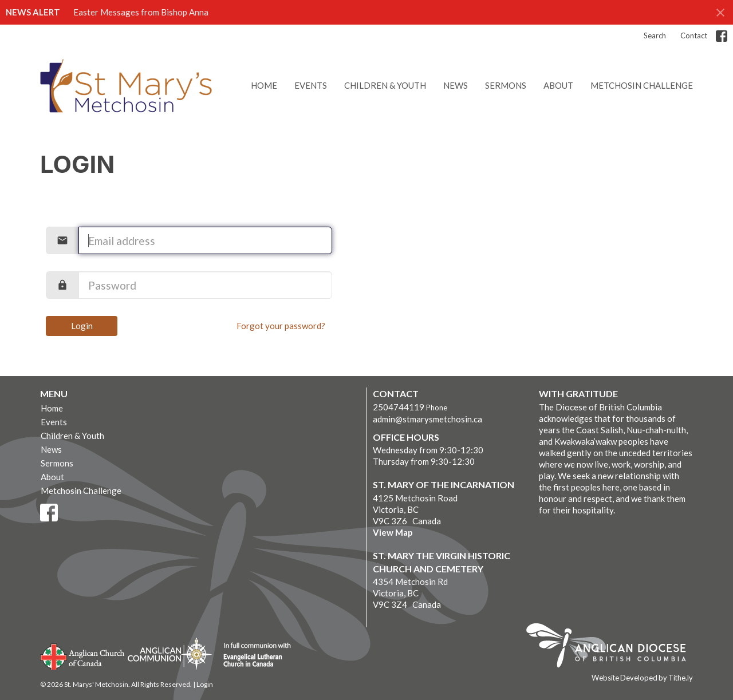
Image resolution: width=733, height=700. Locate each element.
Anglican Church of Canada (83, 655)
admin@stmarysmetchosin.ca (427, 419)
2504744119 (399, 407)
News (456, 85)
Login (82, 326)
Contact (694, 35)
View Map (393, 532)
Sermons (506, 85)
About (558, 85)
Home (264, 85)
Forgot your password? (281, 326)
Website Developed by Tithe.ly (642, 678)
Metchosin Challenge (642, 85)
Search (655, 35)
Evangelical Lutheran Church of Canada (253, 655)
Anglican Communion (170, 653)
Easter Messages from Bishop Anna (141, 12)
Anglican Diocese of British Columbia (612, 647)
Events (311, 85)
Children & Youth (385, 85)
